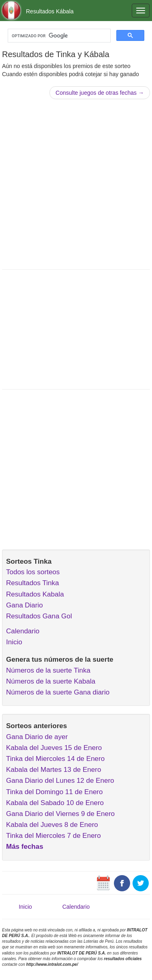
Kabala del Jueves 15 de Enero (54, 748)
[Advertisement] (76, 183)
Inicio (14, 642)
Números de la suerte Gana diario (58, 692)
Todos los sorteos (33, 572)
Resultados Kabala (35, 594)
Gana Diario (25, 605)
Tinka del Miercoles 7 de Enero (54, 836)
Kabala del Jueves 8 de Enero (52, 825)
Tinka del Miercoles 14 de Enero (55, 759)
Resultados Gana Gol (39, 616)
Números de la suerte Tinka (48, 670)
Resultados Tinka (32, 583)
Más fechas (25, 847)
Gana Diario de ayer (37, 737)
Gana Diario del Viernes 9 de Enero (60, 814)
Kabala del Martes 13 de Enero (54, 770)
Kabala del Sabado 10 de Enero (55, 803)
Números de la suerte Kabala (51, 681)
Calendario (23, 631)
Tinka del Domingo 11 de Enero (54, 792)
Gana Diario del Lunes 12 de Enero (60, 781)
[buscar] (58, 36)
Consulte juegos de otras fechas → (100, 93)
